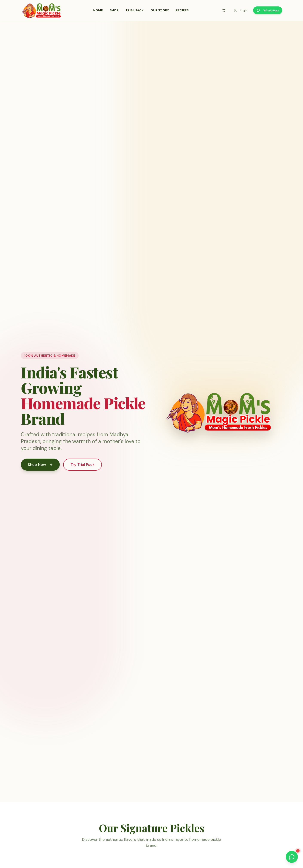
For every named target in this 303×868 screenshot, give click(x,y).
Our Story (160, 10)
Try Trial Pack (83, 465)
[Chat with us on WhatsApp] (292, 857)
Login (240, 10)
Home (98, 10)
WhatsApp (268, 10)
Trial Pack (135, 10)
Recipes (182, 10)
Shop (114, 10)
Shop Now (40, 465)
